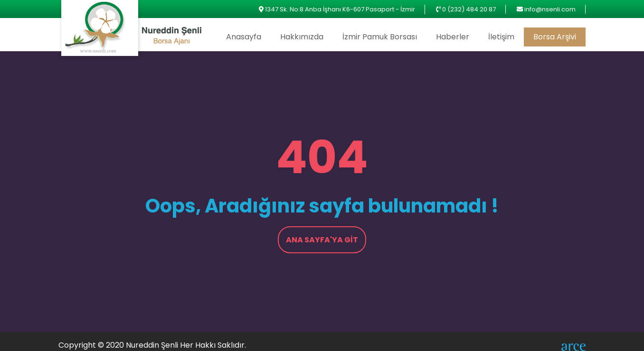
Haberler (453, 37)
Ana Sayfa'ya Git (322, 240)
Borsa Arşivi (555, 37)
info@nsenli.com (550, 9)
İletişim (501, 37)
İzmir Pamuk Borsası (380, 37)
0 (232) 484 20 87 (469, 9)
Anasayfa (244, 37)
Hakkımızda (302, 37)
